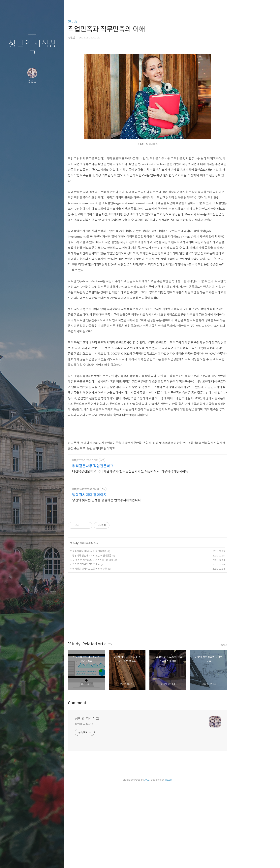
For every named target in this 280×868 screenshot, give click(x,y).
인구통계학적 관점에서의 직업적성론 (113, 634)
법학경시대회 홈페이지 (114, 578)
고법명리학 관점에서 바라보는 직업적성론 (116, 639)
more (249, 728)
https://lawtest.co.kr (110, 572)
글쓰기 (9, 860)
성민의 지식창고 (32, 49)
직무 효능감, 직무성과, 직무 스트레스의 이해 (117, 643)
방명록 (24, 860)
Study (98, 49)
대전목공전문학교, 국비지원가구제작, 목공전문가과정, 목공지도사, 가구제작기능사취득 (155, 555)
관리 (56, 860)
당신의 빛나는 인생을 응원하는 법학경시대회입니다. (132, 583)
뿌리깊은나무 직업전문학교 (118, 549)
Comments (103, 786)
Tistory (193, 863)
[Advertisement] (119, 14)
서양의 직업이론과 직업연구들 (110, 648)
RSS (40, 860)
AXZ (171, 863)
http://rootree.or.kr (110, 543)
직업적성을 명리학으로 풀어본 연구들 (113, 652)
